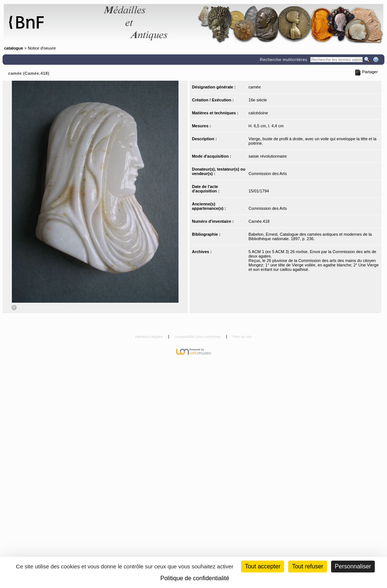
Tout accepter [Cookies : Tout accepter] (263, 566)
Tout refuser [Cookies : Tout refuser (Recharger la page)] (307, 566)
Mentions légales (149, 337)
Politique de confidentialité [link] (195, 578)
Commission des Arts (268, 174)
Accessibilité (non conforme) (198, 337)
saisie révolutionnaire (268, 156)
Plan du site (242, 337)
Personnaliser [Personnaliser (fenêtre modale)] (353, 566)
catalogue (14, 48)
